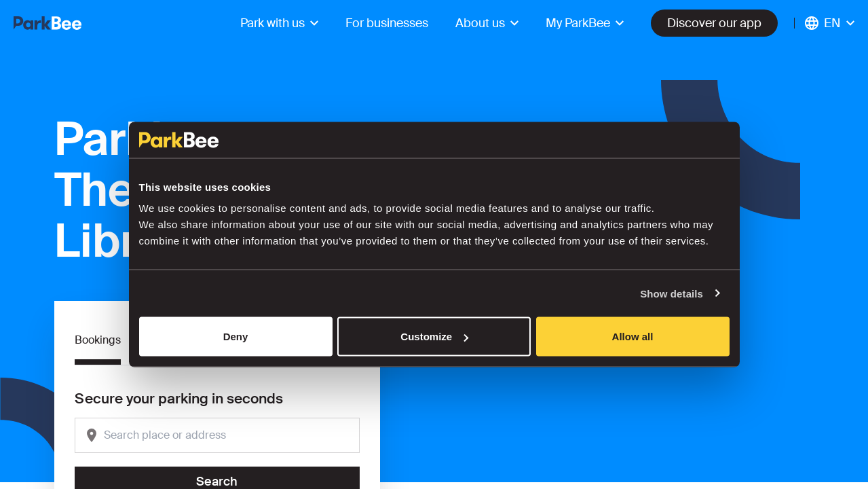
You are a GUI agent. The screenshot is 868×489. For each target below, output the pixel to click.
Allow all (633, 337)
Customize (434, 337)
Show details (672, 293)
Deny (236, 337)
